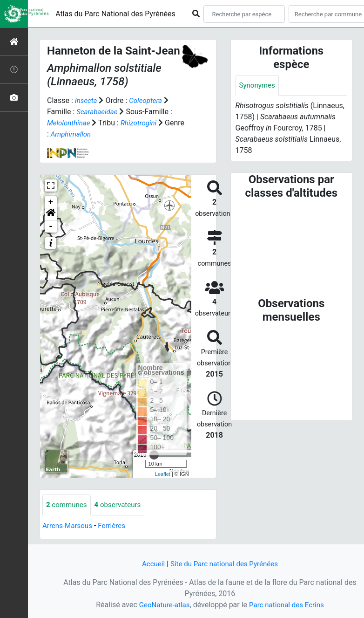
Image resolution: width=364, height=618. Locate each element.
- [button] (51, 227)
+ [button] (51, 202)
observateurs (121, 505)
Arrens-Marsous (69, 526)
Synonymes (258, 86)
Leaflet (163, 474)
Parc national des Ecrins (288, 605)
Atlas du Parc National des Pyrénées (115, 14)
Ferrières (115, 526)
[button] (51, 214)
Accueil (150, 564)
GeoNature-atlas (162, 605)
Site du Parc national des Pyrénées (225, 564)
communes (68, 505)
